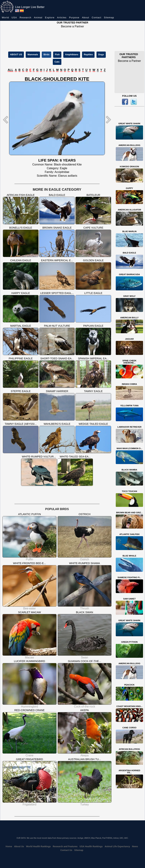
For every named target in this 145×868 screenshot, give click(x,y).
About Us (19, 846)
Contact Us (66, 850)
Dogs (101, 54)
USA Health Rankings (91, 846)
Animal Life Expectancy (117, 846)
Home (9, 846)
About (85, 18)
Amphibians (72, 54)
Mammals (33, 54)
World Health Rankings (38, 846)
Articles (62, 18)
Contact (96, 18)
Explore (50, 18)
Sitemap (109, 18)
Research (26, 18)
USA (14, 18)
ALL (10, 70)
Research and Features (65, 846)
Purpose (74, 18)
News (135, 846)
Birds (46, 54)
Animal (38, 18)
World (5, 18)
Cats (57, 62)
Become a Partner (72, 26)
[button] (9, 120)
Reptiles (88, 54)
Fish (57, 54)
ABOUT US (16, 54)
